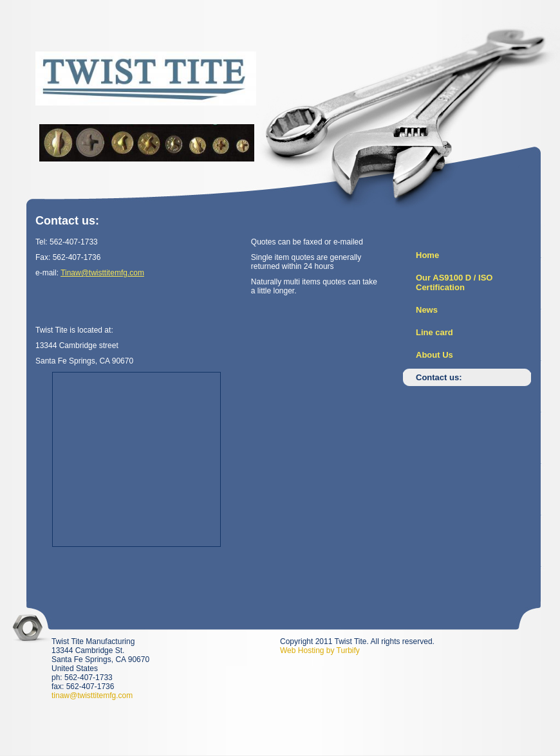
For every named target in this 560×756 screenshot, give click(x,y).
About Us (434, 355)
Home (427, 255)
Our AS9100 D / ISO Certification (454, 282)
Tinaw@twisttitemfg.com (102, 273)
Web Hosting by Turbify (320, 650)
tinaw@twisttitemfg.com (92, 696)
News (427, 310)
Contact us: (439, 377)
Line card (434, 332)
